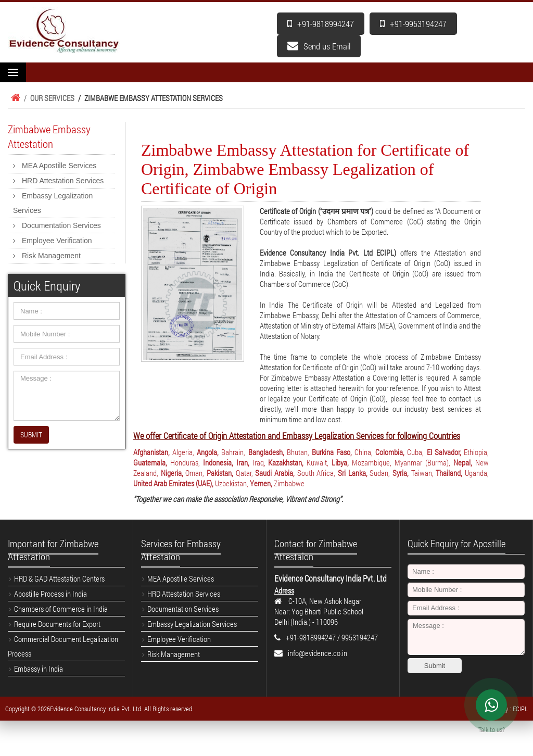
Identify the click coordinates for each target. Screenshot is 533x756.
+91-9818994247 (321, 24)
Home (14, 98)
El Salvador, (444, 452)
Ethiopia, (476, 452)
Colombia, (390, 452)
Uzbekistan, (232, 483)
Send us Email (319, 46)
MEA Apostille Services (59, 166)
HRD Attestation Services (63, 181)
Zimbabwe (289, 483)
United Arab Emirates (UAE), (173, 483)
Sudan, (380, 473)
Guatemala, (150, 462)
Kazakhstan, (286, 462)
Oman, (195, 473)
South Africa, (316, 473)
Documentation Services (61, 225)
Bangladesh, (266, 452)
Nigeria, (172, 473)
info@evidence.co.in (318, 653)
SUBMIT (31, 434)
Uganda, (477, 473)
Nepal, (463, 462)
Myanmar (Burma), (422, 462)
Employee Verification (57, 241)
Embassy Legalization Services (53, 203)
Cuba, (415, 452)
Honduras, (185, 462)
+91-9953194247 (413, 24)
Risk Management (51, 256)
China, (364, 452)
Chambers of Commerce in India (61, 609)
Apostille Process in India (50, 594)
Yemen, (261, 483)
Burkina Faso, (332, 452)
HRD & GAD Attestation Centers (59, 578)
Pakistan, (220, 473)
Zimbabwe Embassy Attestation (49, 136)
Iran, (243, 462)
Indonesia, (218, 462)
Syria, (401, 473)
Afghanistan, (151, 452)
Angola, (208, 452)
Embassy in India (39, 669)
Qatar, (244, 473)
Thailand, (449, 473)
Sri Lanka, (353, 473)
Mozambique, (372, 462)
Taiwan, (422, 473)
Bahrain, (233, 452)
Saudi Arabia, (275, 473)
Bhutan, (298, 452)
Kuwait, (318, 462)
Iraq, (259, 462)
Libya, (340, 462)
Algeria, (183, 452)
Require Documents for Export (57, 624)
